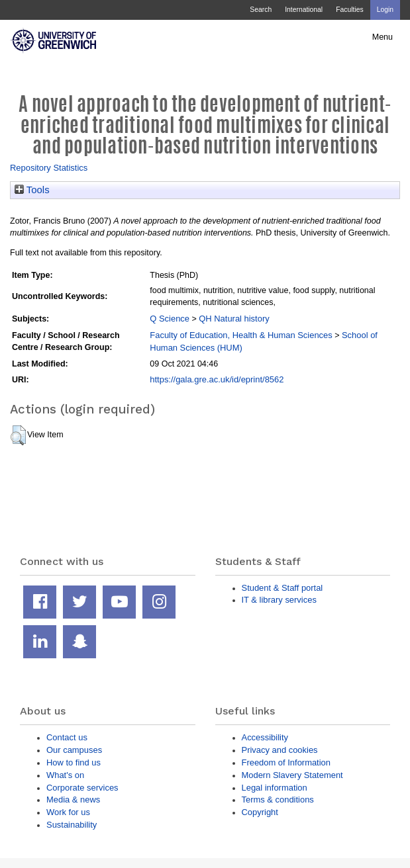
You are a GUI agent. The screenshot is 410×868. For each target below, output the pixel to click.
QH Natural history (234, 319)
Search (261, 10)
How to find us (74, 762)
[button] (18, 435)
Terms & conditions (278, 800)
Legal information (275, 788)
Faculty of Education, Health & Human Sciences (241, 335)
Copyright (260, 812)
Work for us (68, 812)
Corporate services (82, 788)
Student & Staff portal (282, 588)
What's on (65, 775)
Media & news (73, 800)
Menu (383, 37)
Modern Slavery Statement (292, 775)
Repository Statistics (49, 168)
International (304, 10)
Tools (32, 190)
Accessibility (265, 737)
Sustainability (72, 825)
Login (385, 10)
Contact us (67, 737)
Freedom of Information (286, 762)
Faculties (349, 10)
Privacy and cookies (280, 750)
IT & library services (279, 600)
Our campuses (74, 750)
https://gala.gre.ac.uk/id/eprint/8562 (217, 379)
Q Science (170, 319)
